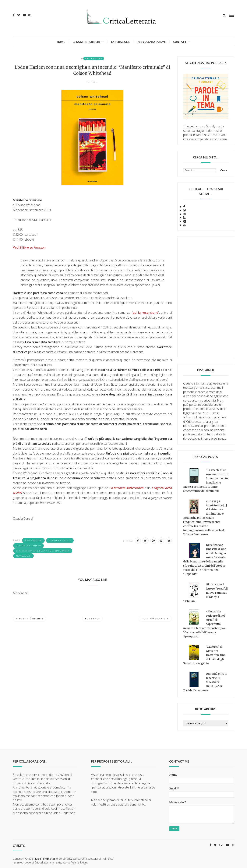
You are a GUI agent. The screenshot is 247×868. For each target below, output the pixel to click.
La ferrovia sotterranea (126, 488)
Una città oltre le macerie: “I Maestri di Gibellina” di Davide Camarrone (205, 682)
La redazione (120, 42)
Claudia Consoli (60, 540)
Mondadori (23, 556)
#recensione (94, 58)
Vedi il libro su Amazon (29, 247)
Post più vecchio (155, 619)
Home (61, 42)
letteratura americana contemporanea (43, 551)
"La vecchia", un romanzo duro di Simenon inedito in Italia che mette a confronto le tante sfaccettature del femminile (206, 480)
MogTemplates (45, 859)
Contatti (180, 42)
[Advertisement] (206, 297)
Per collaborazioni (152, 42)
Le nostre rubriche (86, 42)
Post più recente (30, 619)
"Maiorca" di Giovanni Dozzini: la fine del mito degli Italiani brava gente (204, 655)
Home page (92, 619)
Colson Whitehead (28, 546)
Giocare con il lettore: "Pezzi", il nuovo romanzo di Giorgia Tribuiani (205, 593)
